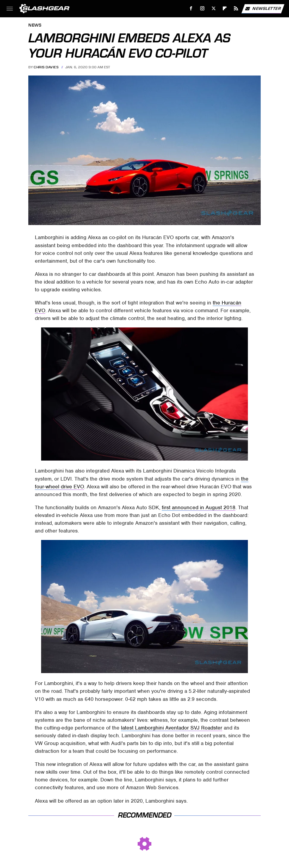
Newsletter (263, 9)
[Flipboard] (225, 9)
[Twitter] (213, 9)
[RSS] (236, 9)
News (35, 26)
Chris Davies (46, 67)
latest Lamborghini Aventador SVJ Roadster (172, 728)
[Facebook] (191, 9)
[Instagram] (202, 9)
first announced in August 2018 (199, 507)
